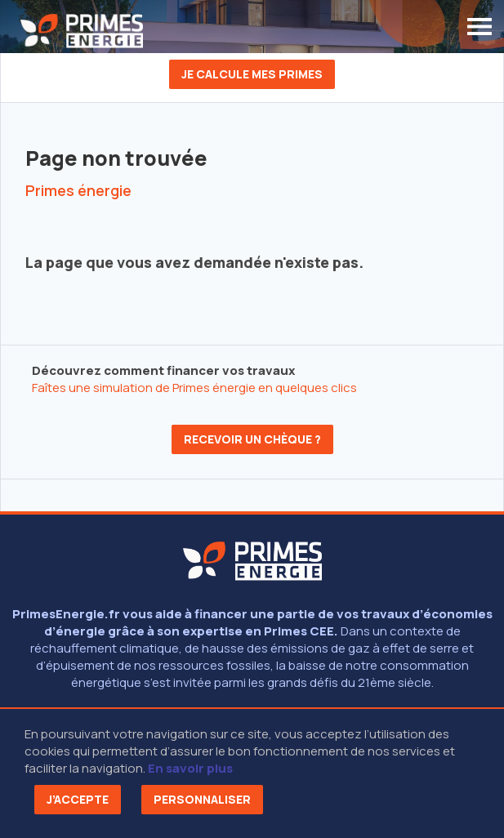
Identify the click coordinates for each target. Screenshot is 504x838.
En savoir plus (190, 768)
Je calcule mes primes (252, 74)
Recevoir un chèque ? (252, 439)
